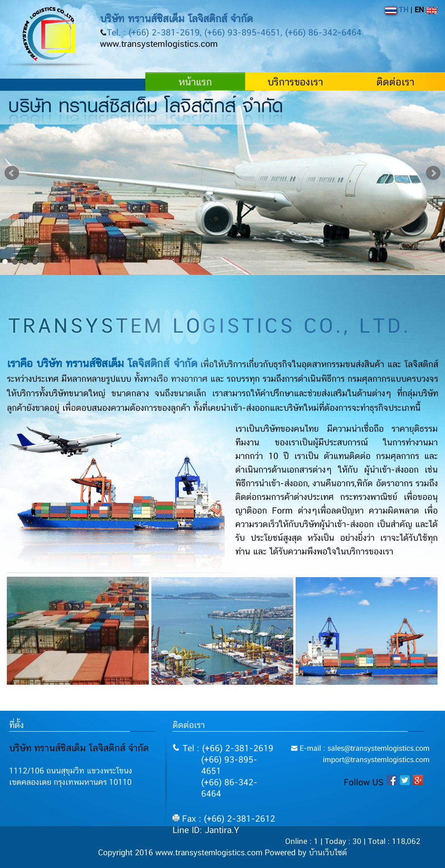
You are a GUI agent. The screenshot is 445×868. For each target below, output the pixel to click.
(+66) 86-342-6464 (229, 788)
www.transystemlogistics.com (159, 44)
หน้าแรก (195, 82)
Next (433, 173)
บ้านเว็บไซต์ (328, 853)
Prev (12, 173)
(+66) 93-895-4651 (229, 766)
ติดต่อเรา (395, 82)
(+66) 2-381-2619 (238, 749)
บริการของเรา (295, 82)
